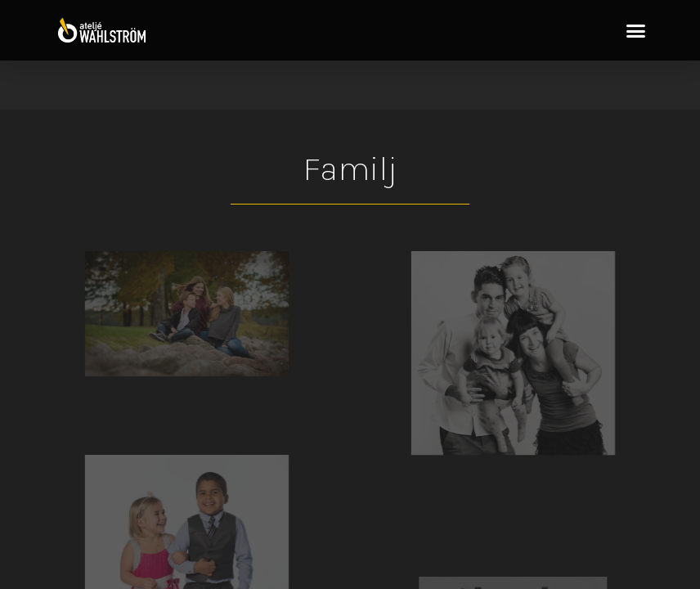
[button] (636, 30)
